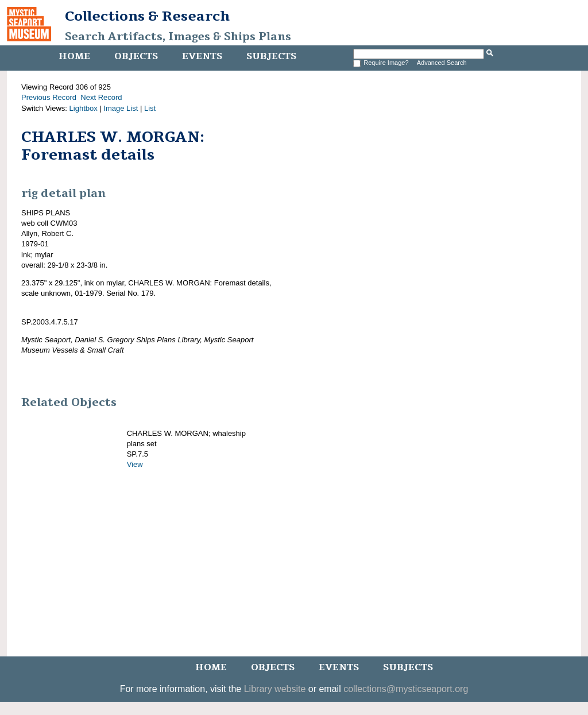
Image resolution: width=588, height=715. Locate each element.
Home (74, 56)
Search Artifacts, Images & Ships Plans (178, 37)
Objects (136, 56)
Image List (121, 108)
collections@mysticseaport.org (406, 689)
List (150, 108)
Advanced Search (442, 63)
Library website (275, 689)
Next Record (101, 97)
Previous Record (49, 97)
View (135, 464)
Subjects (271, 56)
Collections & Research (147, 16)
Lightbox (84, 108)
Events (202, 56)
